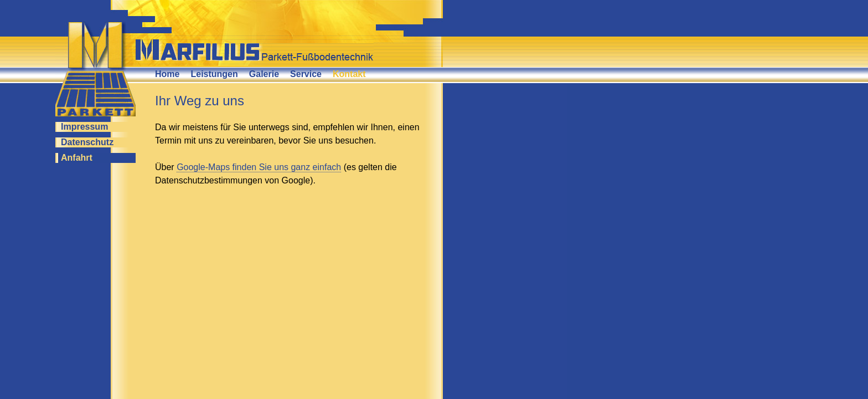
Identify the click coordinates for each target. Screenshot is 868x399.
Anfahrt (77, 158)
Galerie (264, 74)
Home (167, 74)
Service (306, 74)
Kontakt (349, 74)
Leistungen (214, 74)
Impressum (84, 127)
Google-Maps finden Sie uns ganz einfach (259, 167)
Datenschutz (87, 142)
